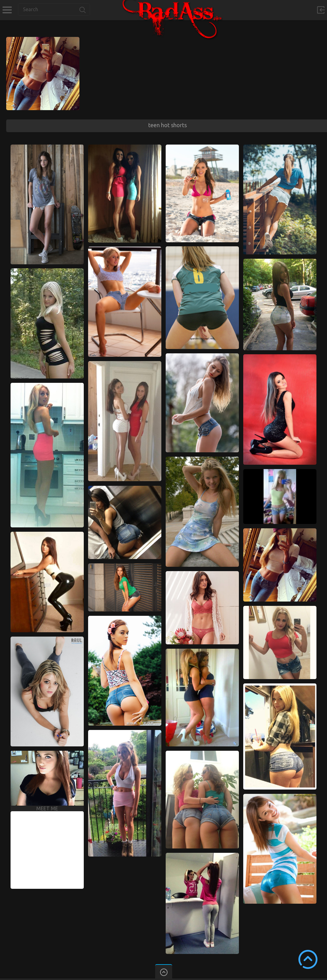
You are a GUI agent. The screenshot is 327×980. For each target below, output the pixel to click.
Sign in (321, 10)
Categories (7, 10)
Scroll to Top (308, 959)
